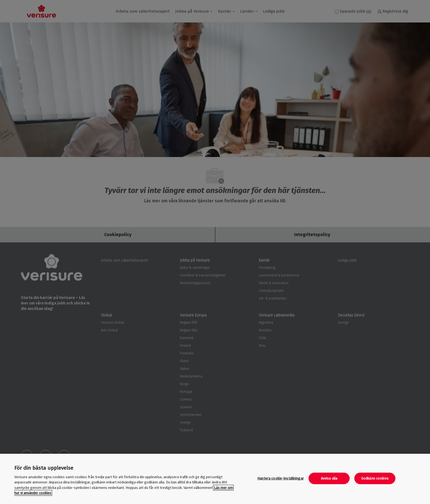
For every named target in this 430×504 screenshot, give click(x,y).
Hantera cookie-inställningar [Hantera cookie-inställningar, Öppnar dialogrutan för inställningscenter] (281, 478)
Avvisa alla (329, 478)
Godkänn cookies (375, 478)
